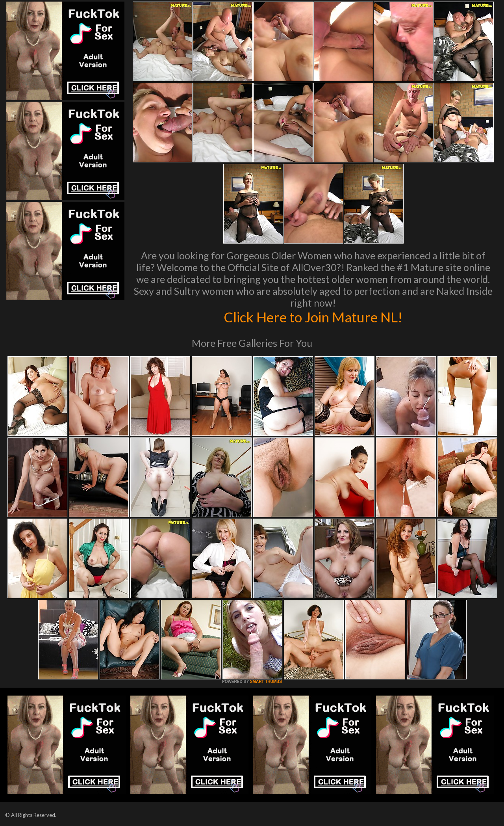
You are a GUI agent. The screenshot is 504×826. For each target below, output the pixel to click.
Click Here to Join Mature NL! (313, 317)
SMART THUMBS (266, 682)
